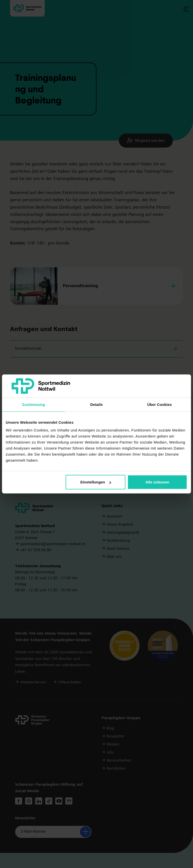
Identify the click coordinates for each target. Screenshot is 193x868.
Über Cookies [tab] (160, 405)
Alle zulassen (157, 482)
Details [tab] (96, 405)
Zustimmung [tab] (34, 405)
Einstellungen (96, 482)
